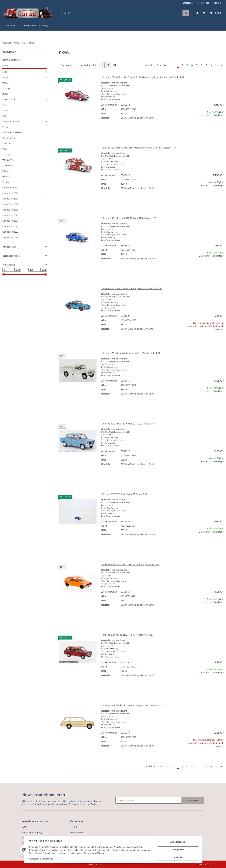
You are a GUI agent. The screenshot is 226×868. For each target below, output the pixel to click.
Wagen (6, 77)
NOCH (5, 110)
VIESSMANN (8, 160)
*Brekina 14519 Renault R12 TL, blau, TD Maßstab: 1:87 (129, 218)
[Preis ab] (8, 270)
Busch (5, 94)
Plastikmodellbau (11, 121)
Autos (5, 65)
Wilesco (6, 177)
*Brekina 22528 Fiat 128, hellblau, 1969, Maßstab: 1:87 (128, 424)
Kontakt (217, 3)
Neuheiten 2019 (10, 210)
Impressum (34, 859)
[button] (197, 13)
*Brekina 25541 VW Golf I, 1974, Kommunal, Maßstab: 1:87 (130, 564)
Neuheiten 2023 (10, 232)
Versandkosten (76, 832)
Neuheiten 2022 (10, 226)
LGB (4, 105)
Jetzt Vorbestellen (11, 60)
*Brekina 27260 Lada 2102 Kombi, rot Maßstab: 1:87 (127, 635)
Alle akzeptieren (178, 842)
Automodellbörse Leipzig (35, 25)
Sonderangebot (10, 188)
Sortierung (67, 65)
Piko (4, 116)
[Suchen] (122, 13)
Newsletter (74, 827)
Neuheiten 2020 (10, 215)
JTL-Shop (211, 864)
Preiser (6, 127)
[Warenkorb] (216, 13)
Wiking (6, 171)
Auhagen (7, 88)
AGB (24, 827)
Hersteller (11, 25)
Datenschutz (48, 859)
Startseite (188, 3)
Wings (5, 83)
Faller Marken (9, 99)
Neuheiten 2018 (10, 204)
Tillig (5, 149)
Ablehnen (178, 857)
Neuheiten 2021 (10, 221)
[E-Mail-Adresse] (149, 800)
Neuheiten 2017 (10, 199)
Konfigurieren (178, 850)
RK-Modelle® (9, 138)
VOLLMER (7, 166)
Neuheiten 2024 (10, 237)
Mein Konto (203, 3)
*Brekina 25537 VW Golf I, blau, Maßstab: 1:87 (124, 494)
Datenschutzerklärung (74, 801)
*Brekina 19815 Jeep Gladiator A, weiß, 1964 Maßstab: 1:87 (131, 353)
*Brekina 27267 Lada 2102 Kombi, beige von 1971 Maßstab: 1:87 (133, 705)
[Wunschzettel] (204, 13)
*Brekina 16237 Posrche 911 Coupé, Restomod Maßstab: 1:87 (132, 288)
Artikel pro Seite (89, 65)
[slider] (4, 274)
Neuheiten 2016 (10, 193)
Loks (5, 72)
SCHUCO (7, 143)
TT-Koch (6, 155)
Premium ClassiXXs (12, 132)
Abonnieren (193, 800)
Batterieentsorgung (32, 832)
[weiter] (221, 65)
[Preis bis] (35, 270)
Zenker (6, 182)
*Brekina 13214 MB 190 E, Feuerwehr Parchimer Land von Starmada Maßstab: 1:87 (143, 77)
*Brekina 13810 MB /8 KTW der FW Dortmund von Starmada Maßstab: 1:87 (139, 148)
